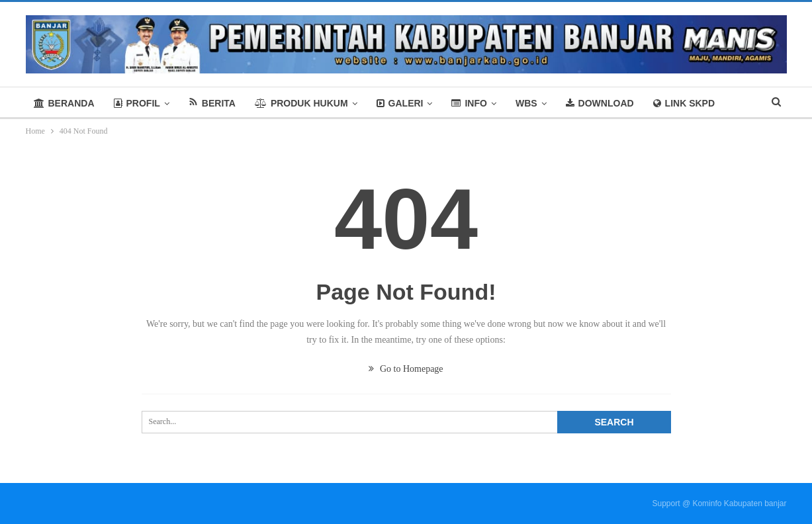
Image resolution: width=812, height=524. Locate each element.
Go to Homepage (406, 369)
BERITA (212, 103)
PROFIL (137, 103)
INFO (469, 103)
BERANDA (64, 103)
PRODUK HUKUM (301, 103)
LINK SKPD (684, 103)
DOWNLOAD (600, 103)
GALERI (400, 103)
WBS (526, 103)
